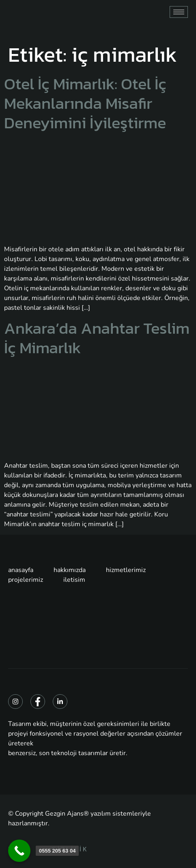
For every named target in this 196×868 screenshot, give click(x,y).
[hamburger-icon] (179, 12)
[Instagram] (15, 702)
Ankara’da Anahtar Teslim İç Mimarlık (97, 338)
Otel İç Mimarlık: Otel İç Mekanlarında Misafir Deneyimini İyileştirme (85, 103)
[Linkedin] (60, 702)
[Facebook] (38, 702)
